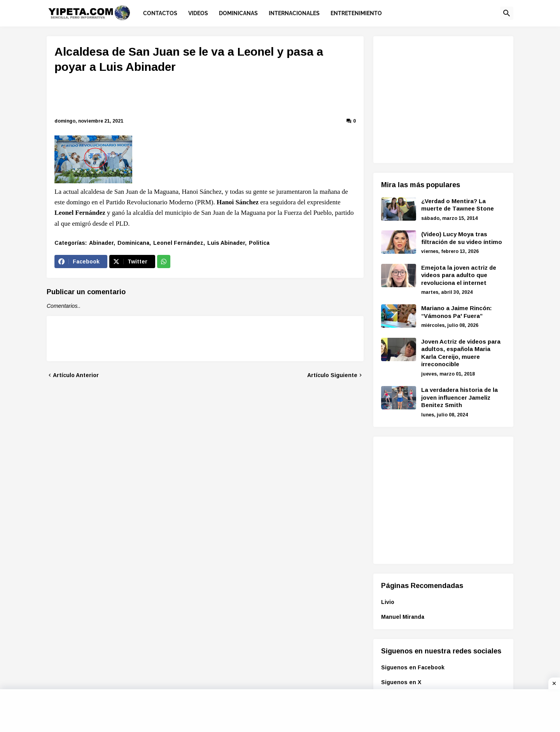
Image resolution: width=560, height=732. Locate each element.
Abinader (101, 243)
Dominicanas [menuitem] (238, 13)
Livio (388, 602)
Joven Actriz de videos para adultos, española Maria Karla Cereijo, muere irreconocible (461, 353)
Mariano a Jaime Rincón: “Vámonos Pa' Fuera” (457, 312)
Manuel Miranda (403, 617)
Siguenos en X (401, 682)
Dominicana (133, 243)
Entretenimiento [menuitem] (356, 13)
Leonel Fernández (178, 243)
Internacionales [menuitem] (294, 13)
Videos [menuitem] (198, 13)
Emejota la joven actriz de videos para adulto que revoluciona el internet (459, 275)
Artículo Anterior (76, 375)
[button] (507, 13)
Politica (259, 243)
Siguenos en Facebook (413, 667)
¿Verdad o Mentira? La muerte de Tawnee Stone (458, 205)
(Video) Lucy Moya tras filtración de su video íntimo (462, 238)
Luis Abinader (226, 243)
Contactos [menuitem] (160, 13)
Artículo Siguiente (332, 375)
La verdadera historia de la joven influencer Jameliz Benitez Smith (459, 397)
